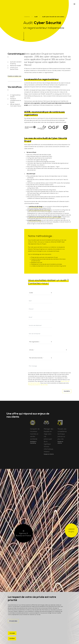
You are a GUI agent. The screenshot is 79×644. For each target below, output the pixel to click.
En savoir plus (13, 621)
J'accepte (12, 633)
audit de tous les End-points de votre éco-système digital (45, 217)
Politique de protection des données (38, 356)
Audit (36, 17)
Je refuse (12, 638)
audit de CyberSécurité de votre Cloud (40, 210)
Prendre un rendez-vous (14, 76)
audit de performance (35, 220)
